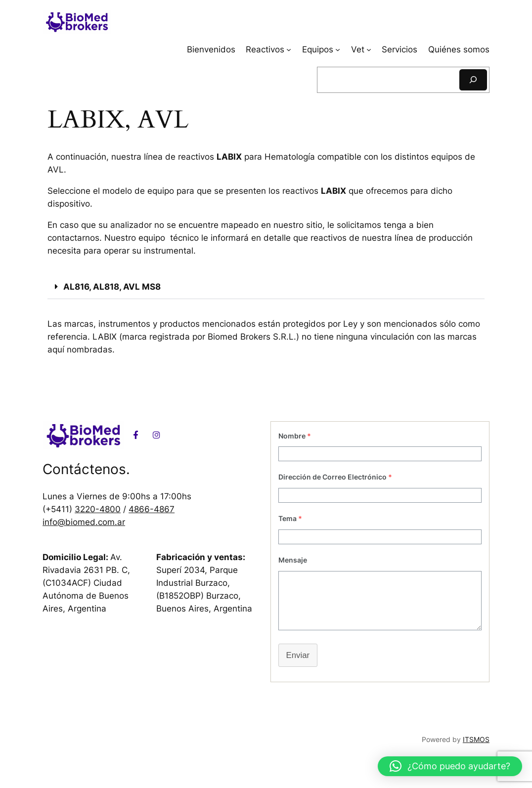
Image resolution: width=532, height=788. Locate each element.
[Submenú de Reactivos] (289, 49)
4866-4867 (152, 509)
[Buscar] (473, 80)
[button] (266, 287)
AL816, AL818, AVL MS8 (112, 287)
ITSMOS (476, 739)
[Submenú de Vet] (369, 49)
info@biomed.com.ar (84, 522)
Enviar (298, 655)
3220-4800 (98, 509)
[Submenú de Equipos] (338, 49)
